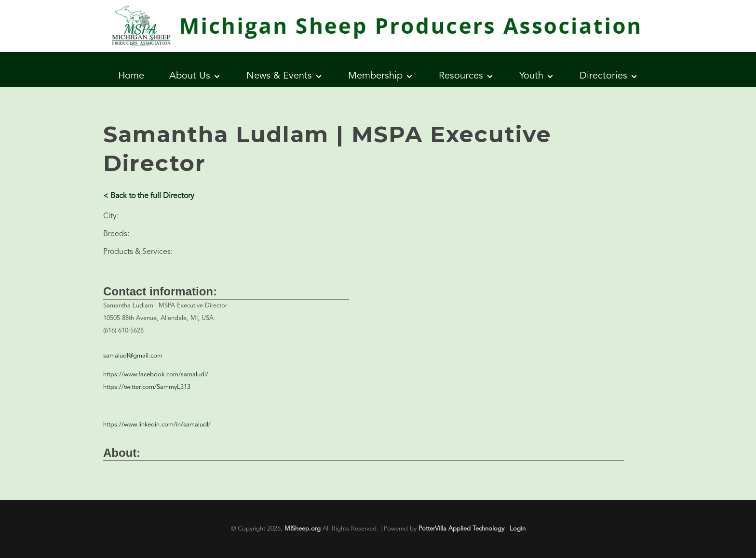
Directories (603, 76)
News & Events (279, 76)
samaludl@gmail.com (133, 356)
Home (131, 76)
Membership (375, 76)
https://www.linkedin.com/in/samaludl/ (157, 425)
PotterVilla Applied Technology (461, 529)
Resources (461, 76)
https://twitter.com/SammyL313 (147, 387)
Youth (531, 76)
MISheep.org (303, 529)
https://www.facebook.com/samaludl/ (156, 375)
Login (518, 529)
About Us (190, 76)
